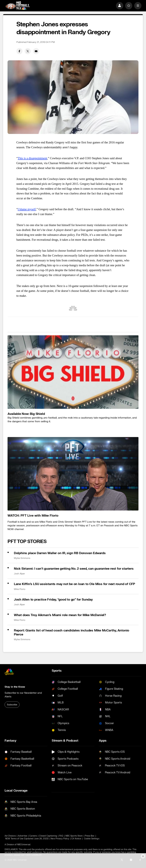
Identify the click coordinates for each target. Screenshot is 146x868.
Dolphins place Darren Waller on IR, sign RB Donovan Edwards (60, 553)
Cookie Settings (92, 839)
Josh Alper (19, 574)
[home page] (18, 6)
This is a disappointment (32, 158)
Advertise (23, 836)
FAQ (61, 836)
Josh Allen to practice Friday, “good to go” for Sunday (53, 600)
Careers (33, 836)
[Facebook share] (19, 51)
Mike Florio (20, 589)
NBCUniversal (24, 845)
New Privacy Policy (60, 839)
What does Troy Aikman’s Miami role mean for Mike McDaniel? (60, 615)
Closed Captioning (48, 836)
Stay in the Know (15, 687)
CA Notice (76, 839)
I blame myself (27, 209)
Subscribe (12, 705)
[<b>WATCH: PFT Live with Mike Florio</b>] (73, 474)
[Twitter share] (28, 51)
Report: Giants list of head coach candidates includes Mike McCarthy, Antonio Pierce (72, 632)
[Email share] (36, 51)
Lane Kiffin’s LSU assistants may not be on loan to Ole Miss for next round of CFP (74, 584)
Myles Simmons (22, 558)
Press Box (90, 836)
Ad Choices (10, 836)
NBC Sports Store (74, 836)
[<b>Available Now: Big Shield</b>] (73, 372)
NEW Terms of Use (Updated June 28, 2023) (27, 839)
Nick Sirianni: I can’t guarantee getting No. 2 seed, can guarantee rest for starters (74, 569)
